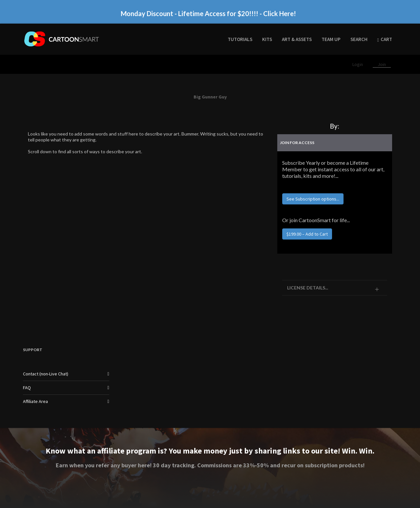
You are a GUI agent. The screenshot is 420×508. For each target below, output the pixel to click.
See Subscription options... (313, 199)
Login (358, 64)
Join (382, 64)
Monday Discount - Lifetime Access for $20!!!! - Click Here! (208, 13)
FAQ (27, 388)
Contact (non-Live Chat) (46, 374)
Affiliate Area (35, 401)
